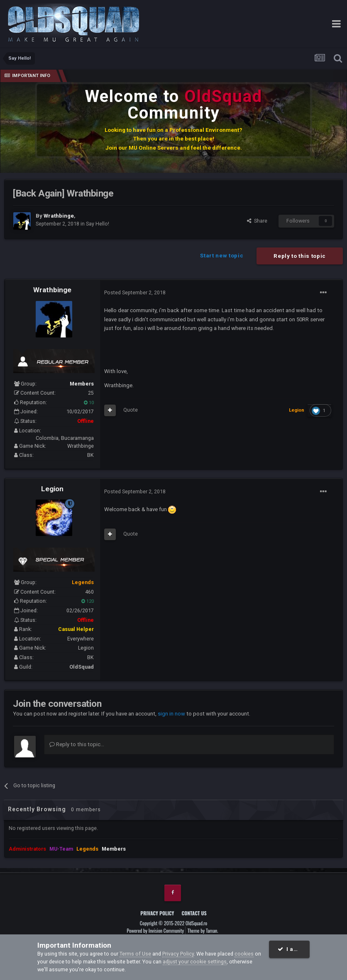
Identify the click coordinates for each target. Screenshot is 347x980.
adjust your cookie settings (195, 962)
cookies (244, 954)
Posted (135, 292)
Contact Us (194, 913)
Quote (131, 410)
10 (89, 403)
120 (88, 601)
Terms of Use (135, 954)
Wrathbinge (52, 290)
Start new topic (222, 256)
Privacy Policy (157, 913)
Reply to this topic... (77, 744)
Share (257, 221)
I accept (294, 949)
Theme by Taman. (203, 930)
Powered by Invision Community (155, 930)
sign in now (171, 714)
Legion (52, 489)
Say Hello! (98, 224)
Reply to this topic (300, 256)
